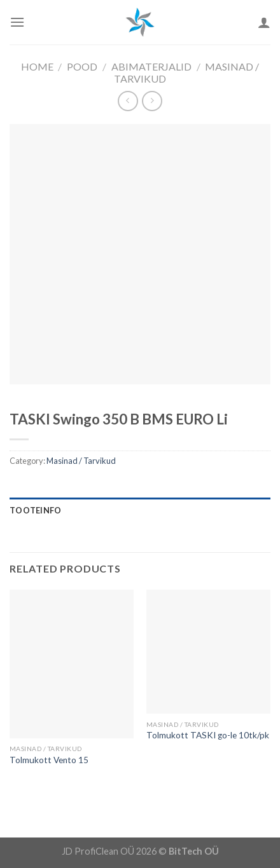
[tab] (140, 510)
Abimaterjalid (151, 66)
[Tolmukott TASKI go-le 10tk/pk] (208, 652)
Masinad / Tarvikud (81, 461)
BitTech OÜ (194, 851)
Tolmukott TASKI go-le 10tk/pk (208, 735)
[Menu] (17, 22)
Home (37, 66)
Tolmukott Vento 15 (49, 760)
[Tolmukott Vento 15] (72, 664)
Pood (82, 66)
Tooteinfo (35, 510)
